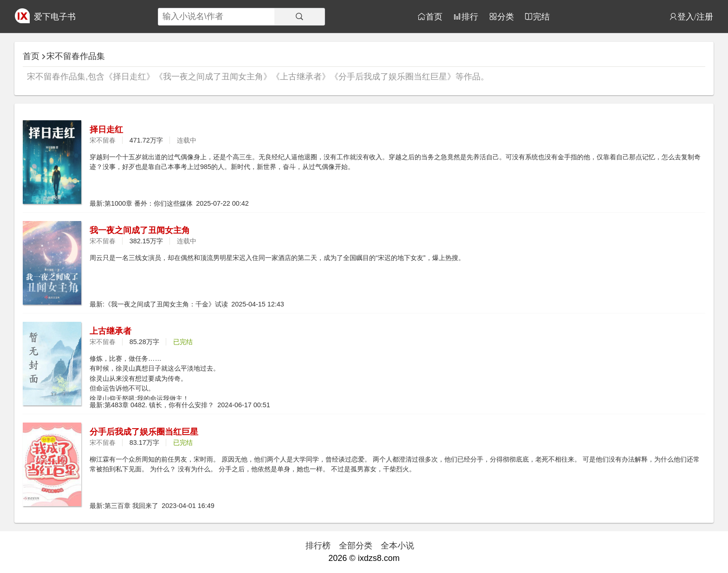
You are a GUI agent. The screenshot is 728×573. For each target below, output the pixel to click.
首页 (434, 16)
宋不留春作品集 (76, 56)
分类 (506, 16)
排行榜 (318, 546)
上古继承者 (110, 331)
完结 (541, 16)
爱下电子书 (55, 17)
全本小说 (397, 546)
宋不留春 (103, 140)
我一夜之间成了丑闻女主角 (140, 230)
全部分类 (356, 546)
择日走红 (106, 130)
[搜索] (299, 17)
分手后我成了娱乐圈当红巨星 (144, 432)
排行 (470, 16)
